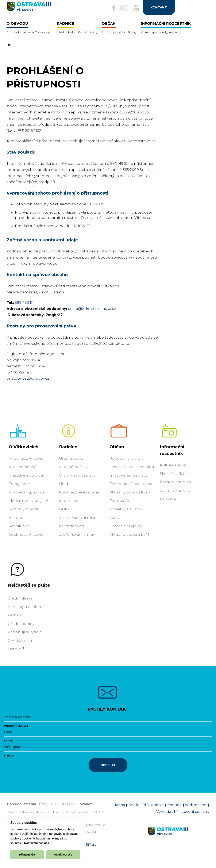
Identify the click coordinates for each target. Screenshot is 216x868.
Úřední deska (71, 458)
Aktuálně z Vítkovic (26, 458)
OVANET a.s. (87, 844)
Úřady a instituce (175, 482)
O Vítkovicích (24, 447)
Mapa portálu (127, 805)
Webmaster (196, 805)
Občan (117, 447)
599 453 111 (24, 303)
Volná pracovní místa (78, 518)
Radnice (68, 447)
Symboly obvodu (24, 509)
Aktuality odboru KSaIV (130, 492)
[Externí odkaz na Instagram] (122, 8)
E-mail (8, 741)
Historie (16, 518)
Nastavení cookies (36, 843)
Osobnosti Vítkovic (26, 534)
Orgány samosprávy (77, 475)
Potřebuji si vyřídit (126, 458)
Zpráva (9, 756)
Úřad (64, 484)
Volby (115, 518)
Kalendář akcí (72, 526)
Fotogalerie (19, 484)
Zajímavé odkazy (175, 491)
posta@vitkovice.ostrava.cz (92, 309)
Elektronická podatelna (131, 484)
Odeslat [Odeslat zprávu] (108, 765)
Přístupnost (153, 805)
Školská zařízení (174, 474)
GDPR (65, 509)
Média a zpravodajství (28, 501)
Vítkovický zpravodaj (27, 492)
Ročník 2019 (19, 526)
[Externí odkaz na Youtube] (135, 8)
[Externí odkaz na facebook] (111, 8)
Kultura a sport (173, 465)
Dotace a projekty (126, 526)
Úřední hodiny (21, 624)
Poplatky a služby (125, 509)
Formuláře (119, 501)
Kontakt (175, 805)
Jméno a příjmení (16, 726)
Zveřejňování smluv (77, 534)
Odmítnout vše (63, 855)
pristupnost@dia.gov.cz (28, 378)
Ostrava (15, 649)
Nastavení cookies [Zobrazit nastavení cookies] (192, 812)
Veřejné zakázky (74, 467)
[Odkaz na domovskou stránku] (9, 45)
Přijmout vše (27, 855)
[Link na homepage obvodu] (178, 836)
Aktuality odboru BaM (129, 534)
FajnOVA (168, 499)
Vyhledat (165, 812)
